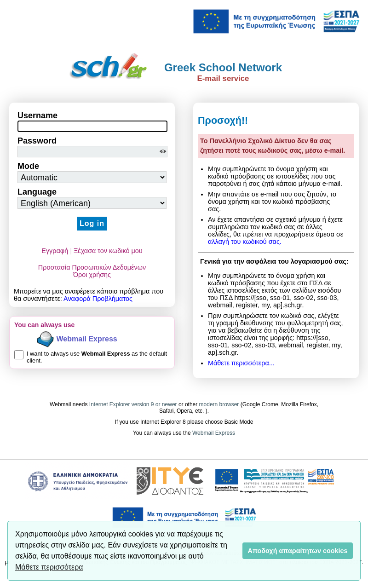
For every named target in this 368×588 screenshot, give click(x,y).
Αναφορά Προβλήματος (98, 299)
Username (37, 115)
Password (37, 141)
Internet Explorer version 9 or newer (134, 404)
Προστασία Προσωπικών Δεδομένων (92, 267)
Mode (28, 166)
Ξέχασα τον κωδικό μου (108, 251)
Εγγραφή (55, 251)
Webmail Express (87, 339)
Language (37, 192)
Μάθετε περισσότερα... (241, 363)
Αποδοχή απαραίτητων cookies (298, 551)
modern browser (219, 404)
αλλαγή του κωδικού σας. (245, 242)
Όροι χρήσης (92, 275)
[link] (276, 21)
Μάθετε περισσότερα (49, 567)
